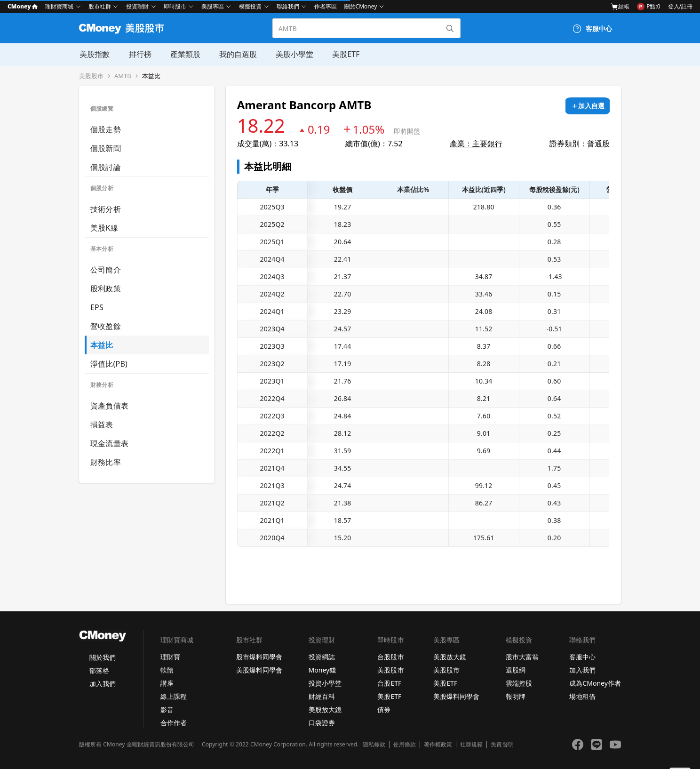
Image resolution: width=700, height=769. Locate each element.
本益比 (151, 76)
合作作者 (174, 723)
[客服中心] (592, 29)
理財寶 (170, 657)
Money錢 (322, 670)
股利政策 (106, 288)
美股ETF (345, 54)
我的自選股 (237, 54)
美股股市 (91, 76)
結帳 (620, 6)
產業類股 (184, 54)
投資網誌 (322, 657)
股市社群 (100, 6)
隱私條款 (374, 745)
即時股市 (175, 6)
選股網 (516, 670)
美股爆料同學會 (259, 670)
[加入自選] (588, 106)
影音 (167, 709)
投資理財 (137, 6)
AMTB (123, 76)
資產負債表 (109, 406)
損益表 (102, 425)
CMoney (23, 6)
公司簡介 (106, 270)
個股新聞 (106, 148)
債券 (384, 709)
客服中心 (582, 657)
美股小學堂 (294, 54)
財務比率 (106, 462)
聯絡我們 (288, 6)
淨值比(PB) (109, 364)
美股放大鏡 (325, 709)
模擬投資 (250, 6)
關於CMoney (361, 6)
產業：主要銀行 (476, 144)
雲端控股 (519, 683)
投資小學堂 (325, 683)
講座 (167, 683)
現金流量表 (109, 443)
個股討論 (106, 167)
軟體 (167, 670)
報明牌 (516, 696)
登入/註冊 (680, 6)
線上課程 (174, 696)
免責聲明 (502, 745)
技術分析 (106, 209)
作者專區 (326, 6)
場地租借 (582, 696)
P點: (648, 7)
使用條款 (405, 745)
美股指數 (94, 54)
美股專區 (213, 6)
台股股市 (390, 657)
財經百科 (322, 696)
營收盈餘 (106, 326)
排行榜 (139, 54)
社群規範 (471, 745)
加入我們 (103, 684)
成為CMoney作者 (595, 683)
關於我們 (103, 657)
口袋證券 (322, 723)
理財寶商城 (59, 6)
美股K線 (104, 228)
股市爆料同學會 (259, 657)
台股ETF (389, 683)
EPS (97, 307)
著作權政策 (438, 745)
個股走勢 (106, 129)
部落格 (99, 670)
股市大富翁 (522, 657)
